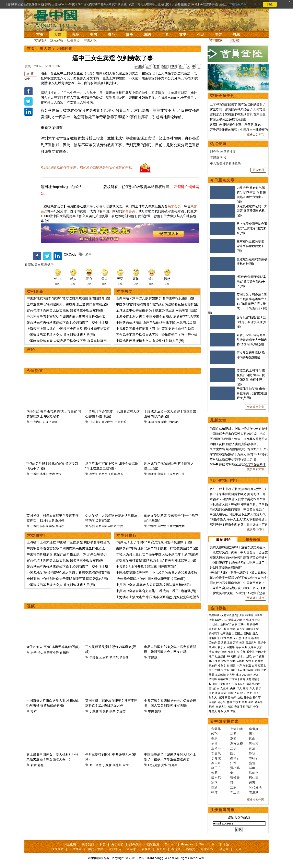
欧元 (248, 661)
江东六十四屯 (237, 679)
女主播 (225, 688)
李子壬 (216, 768)
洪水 (233, 629)
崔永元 (222, 647)
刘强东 (219, 670)
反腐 (230, 652)
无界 (238, 849)
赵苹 (252, 768)
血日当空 (95, 765)
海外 (257, 693)
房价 (233, 670)
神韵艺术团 (96, 849)
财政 (227, 666)
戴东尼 (216, 778)
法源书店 (115, 849)
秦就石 (235, 758)
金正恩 (237, 638)
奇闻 (219, 35)
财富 (233, 666)
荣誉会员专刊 (222, 96)
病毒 (211, 620)
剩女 (34, 765)
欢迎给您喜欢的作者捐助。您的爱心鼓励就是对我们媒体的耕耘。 (88, 167)
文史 (183, 35)
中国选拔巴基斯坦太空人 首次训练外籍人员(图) (61, 335)
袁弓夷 (241, 629)
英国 (151, 422)
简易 (233, 734)
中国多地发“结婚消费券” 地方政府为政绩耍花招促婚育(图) (68, 298)
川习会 (100, 422)
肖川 (233, 783)
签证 (224, 693)
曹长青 (235, 778)
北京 (211, 670)
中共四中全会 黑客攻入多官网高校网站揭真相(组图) (153, 585)
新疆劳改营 (253, 684)
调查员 (112, 526)
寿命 (220, 711)
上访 (255, 675)
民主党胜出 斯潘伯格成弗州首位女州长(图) (239, 449)
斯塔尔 (114, 657)
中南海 (231, 647)
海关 (211, 693)
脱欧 (249, 656)
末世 (126, 765)
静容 (252, 753)
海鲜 (34, 711)
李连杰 (60, 526)
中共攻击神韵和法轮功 (225, 163)
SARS (242, 684)
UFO (223, 638)
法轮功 (213, 679)
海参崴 (247, 666)
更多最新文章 (256, 469)
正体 (149, 66)
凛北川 (44, 474)
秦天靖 (216, 763)
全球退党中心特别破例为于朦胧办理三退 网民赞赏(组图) (67, 304)
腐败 (224, 652)
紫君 (214, 773)
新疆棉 (254, 624)
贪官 (260, 647)
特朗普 (249, 615)
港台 (111, 35)
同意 (270, 4)
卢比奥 (258, 615)
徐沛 (214, 792)
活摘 (92, 526)
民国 (227, 698)
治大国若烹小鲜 (48, 653)
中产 (239, 666)
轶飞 (214, 734)
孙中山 (248, 698)
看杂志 (132, 849)
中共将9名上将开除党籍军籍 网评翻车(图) (146, 567)
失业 (164, 765)
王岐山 (246, 638)
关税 (220, 643)
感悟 (236, 707)
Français (188, 844)
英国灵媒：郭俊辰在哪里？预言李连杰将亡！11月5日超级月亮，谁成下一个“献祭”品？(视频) (237, 304)
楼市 (220, 666)
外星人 (213, 711)
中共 (120, 526)
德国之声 (179, 526)
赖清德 (255, 638)
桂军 (234, 698)
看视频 (146, 849)
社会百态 (73, 40)
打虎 (237, 652)
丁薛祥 (112, 474)
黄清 (252, 748)
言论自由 (214, 688)
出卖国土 (214, 624)
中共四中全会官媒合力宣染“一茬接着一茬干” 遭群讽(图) (156, 591)
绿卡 (243, 693)
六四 (258, 620)
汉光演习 (214, 633)
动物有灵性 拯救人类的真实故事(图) (234, 444)
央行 (255, 656)
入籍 (237, 693)
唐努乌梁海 (253, 679)
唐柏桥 (254, 743)
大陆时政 (40, 40)
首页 (40, 35)
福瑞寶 (191, 849)
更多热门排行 (256, 529)
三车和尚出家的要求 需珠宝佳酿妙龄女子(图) (250, 246)
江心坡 (233, 684)
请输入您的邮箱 (239, 818)
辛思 (214, 739)
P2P (263, 670)
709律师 (247, 675)
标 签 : (31, 74)
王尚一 (216, 748)
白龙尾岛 (223, 684)
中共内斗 (36, 422)
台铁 (235, 624)
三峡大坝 (244, 624)
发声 (52, 474)
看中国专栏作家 (224, 721)
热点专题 (218, 144)
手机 (243, 707)
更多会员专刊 (256, 134)
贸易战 (232, 620)
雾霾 (211, 675)
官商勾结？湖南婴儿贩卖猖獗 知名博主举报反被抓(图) (66, 310)
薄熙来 (162, 474)
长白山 (213, 684)
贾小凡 (235, 768)
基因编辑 (220, 675)
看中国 (58, 18)
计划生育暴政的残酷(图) (226, 568)
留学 (259, 688)
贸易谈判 (251, 643)
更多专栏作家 (256, 799)
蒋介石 (257, 698)
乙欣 (233, 787)
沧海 (214, 743)
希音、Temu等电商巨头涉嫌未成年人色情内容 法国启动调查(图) (252, 340)
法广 (211, 656)
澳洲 (221, 698)
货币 (233, 661)
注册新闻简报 (222, 810)
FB (228, 656)
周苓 (252, 734)
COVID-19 (221, 620)
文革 (227, 711)
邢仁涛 (254, 778)
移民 (245, 688)
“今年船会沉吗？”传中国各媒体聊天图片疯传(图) (151, 579)
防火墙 (231, 675)
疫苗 (227, 629)
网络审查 (223, 679)
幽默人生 (221, 707)
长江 (220, 629)
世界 (165, 35)
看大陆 (46, 49)
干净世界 (75, 849)
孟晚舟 (213, 643)
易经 (212, 707)
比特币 (225, 661)
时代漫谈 (255, 787)
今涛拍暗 (237, 729)
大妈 (227, 670)
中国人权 (90, 40)
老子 (34, 653)
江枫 (233, 748)
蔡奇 (55, 422)
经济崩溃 (154, 765)
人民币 (241, 661)
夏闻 (233, 739)
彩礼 (40, 765)
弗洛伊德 (214, 638)
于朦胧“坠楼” (219, 157)
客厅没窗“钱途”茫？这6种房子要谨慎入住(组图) (252, 322)
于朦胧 (35, 474)
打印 (173, 66)
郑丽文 (152, 526)
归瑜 (214, 787)
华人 (239, 688)
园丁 (233, 753)
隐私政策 (153, 844)
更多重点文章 (256, 407)
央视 (233, 688)
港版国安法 (252, 629)
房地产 (213, 666)
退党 (255, 633)
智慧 (230, 707)
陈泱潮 (254, 792)
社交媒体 (220, 656)
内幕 (238, 647)
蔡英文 (262, 666)
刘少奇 (237, 702)
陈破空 (254, 773)
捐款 (103, 844)
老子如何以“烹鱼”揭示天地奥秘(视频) (53, 647)
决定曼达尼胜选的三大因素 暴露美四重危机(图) (252, 211)
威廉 (164, 422)
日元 (255, 661)
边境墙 (228, 643)
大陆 (58, 35)
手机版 (139, 66)
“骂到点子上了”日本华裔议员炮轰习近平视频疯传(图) (154, 542)
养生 (233, 711)
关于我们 (117, 844)
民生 (250, 693)
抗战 (240, 698)
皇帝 (251, 702)
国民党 (162, 526)
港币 (261, 661)
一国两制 (261, 652)
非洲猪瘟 (248, 670)
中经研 (254, 758)
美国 (93, 35)
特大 (181, 66)
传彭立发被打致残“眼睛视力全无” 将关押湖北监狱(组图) (156, 560)
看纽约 (161, 849)
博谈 (129, 35)
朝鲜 (234, 656)
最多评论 (223, 540)
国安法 (213, 629)
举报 (59, 474)
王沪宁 (262, 643)
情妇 (211, 652)
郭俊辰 (44, 526)
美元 (218, 661)
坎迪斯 (104, 657)
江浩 (233, 763)
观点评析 (57, 40)
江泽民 (213, 647)
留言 (165, 66)
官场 (75, 35)
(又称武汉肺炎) (229, 615)
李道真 (254, 729)
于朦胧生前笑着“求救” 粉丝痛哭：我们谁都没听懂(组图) (252, 393)
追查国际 (102, 526)
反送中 (252, 647)
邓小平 (222, 702)
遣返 (218, 693)
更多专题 (258, 170)
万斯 (236, 643)
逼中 (27, 79)
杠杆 (211, 661)
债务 (262, 656)
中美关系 (120, 422)
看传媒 (176, 849)
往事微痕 (226, 633)
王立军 (171, 474)
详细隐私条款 (238, 4)
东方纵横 (237, 743)
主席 (170, 526)
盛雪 (252, 763)
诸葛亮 (259, 702)
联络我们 (88, 844)
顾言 (252, 783)
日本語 (225, 844)
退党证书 (207, 849)
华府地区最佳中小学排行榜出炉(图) (234, 459)
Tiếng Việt (207, 844)
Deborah (173, 422)
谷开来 (180, 474)
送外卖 (173, 765)
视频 (237, 35)
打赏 (157, 66)
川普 (92, 422)
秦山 (233, 773)
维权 (238, 675)
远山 (252, 739)
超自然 (124, 657)
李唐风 (216, 753)
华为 (218, 652)
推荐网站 (58, 849)
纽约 (147, 35)
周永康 (152, 474)
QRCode (70, 254)
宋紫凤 (216, 729)
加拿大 (241, 656)
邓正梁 (235, 792)
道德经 (64, 653)
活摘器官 (226, 624)
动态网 (224, 849)
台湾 (255, 666)
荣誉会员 (174, 206)
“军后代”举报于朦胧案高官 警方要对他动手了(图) (251, 281)
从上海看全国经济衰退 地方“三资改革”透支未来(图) (252, 228)
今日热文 (35, 371)
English (170, 844)
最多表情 (253, 540)
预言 (249, 707)
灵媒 (157, 422)
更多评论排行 (256, 598)
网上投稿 (70, 844)
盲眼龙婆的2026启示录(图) (228, 119)
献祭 (52, 526)
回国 (230, 693)
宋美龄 (213, 702)
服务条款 (135, 844)
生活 (201, 35)
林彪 (229, 702)
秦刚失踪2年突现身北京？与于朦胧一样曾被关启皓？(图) (157, 548)
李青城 (216, 758)
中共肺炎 (214, 615)
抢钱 (158, 711)
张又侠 (103, 474)
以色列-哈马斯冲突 (223, 152)
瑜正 (214, 783)
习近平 (47, 422)
